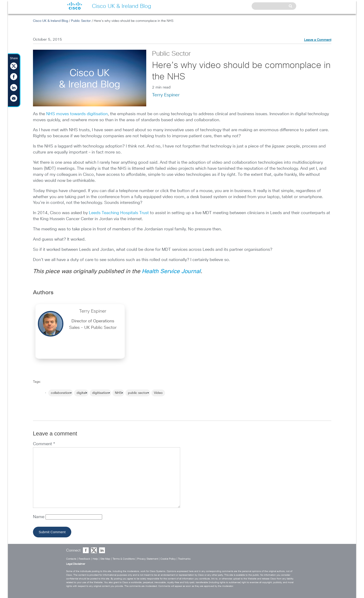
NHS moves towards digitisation (77, 114)
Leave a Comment (318, 40)
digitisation (100, 393)
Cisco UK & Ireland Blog (50, 21)
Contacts (71, 559)
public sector (138, 393)
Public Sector (81, 21)
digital (81, 393)
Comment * (44, 444)
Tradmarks (184, 559)
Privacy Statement (148, 559)
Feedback (84, 559)
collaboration (61, 393)
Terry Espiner (166, 95)
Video (158, 393)
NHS (118, 393)
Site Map (105, 559)
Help (95, 559)
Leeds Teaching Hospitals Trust (119, 213)
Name (39, 517)
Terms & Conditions (124, 559)
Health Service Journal (171, 271)
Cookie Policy (168, 559)
